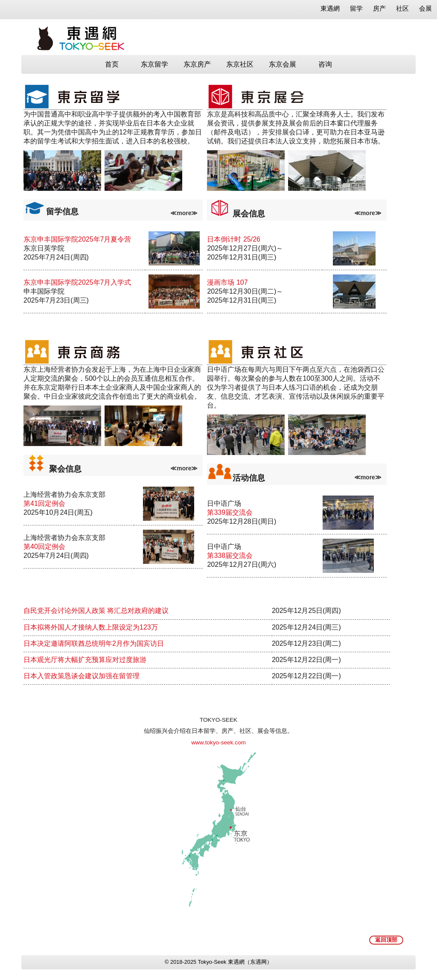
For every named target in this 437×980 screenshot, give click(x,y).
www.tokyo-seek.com (218, 742)
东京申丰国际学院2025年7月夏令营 (77, 239)
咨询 (325, 64)
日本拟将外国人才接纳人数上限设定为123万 (91, 627)
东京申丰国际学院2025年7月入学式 (77, 282)
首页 (112, 64)
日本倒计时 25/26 (233, 239)
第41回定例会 (44, 503)
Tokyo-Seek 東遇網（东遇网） (235, 962)
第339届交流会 (230, 512)
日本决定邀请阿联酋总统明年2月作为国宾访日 (94, 643)
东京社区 (240, 64)
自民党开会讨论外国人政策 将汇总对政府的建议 (96, 611)
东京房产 (197, 64)
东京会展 (283, 64)
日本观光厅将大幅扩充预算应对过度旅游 (85, 660)
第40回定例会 (44, 547)
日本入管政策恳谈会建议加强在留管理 (82, 676)
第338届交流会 (230, 556)
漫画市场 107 (227, 282)
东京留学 (154, 64)
